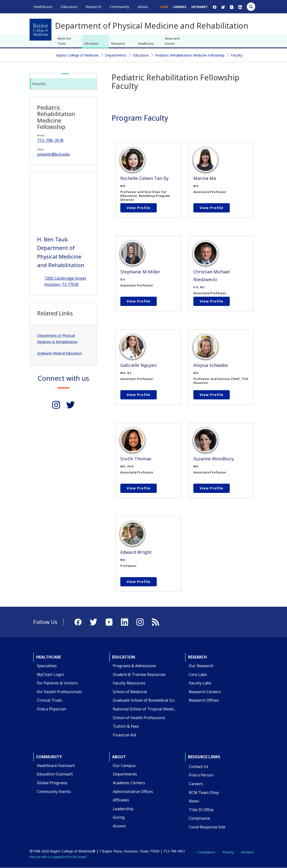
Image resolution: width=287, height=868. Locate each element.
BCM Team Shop (204, 792)
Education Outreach (55, 774)
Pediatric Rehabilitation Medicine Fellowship (190, 55)
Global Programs (52, 783)
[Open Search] (251, 7)
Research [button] (94, 7)
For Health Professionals (59, 692)
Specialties (47, 666)
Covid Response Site (207, 827)
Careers (180, 7)
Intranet (199, 7)
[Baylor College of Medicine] (41, 30)
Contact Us (199, 767)
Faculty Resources (129, 683)
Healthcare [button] (43, 7)
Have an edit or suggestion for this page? (58, 857)
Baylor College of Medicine (77, 55)
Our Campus (124, 766)
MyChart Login (50, 674)
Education (91, 43)
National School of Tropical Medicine (146, 709)
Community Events (54, 792)
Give (164, 7)
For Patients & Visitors (57, 683)
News (194, 801)
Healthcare (146, 43)
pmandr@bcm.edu (53, 154)
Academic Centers (129, 783)
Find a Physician (52, 709)
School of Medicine (130, 692)
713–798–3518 (50, 140)
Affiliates (121, 800)
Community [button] (119, 7)
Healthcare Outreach (56, 766)
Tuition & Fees (126, 726)
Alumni (119, 826)
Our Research (201, 666)
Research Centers (205, 692)
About (119, 757)
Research (118, 43)
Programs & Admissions (134, 666)
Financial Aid (124, 735)
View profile (139, 208)
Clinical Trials (49, 700)
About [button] (143, 7)
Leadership (123, 809)
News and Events (172, 41)
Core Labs (198, 674)
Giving (119, 817)
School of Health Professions (139, 718)
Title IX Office (201, 810)
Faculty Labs (200, 683)
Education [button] (69, 7)
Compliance (199, 818)
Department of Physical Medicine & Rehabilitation (57, 339)
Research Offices (204, 700)
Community (49, 757)
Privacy (228, 852)
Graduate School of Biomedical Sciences (149, 700)
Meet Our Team (64, 41)
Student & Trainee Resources (139, 674)
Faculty (237, 55)
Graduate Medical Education (59, 353)
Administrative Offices (133, 792)
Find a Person (201, 775)
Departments (116, 55)
